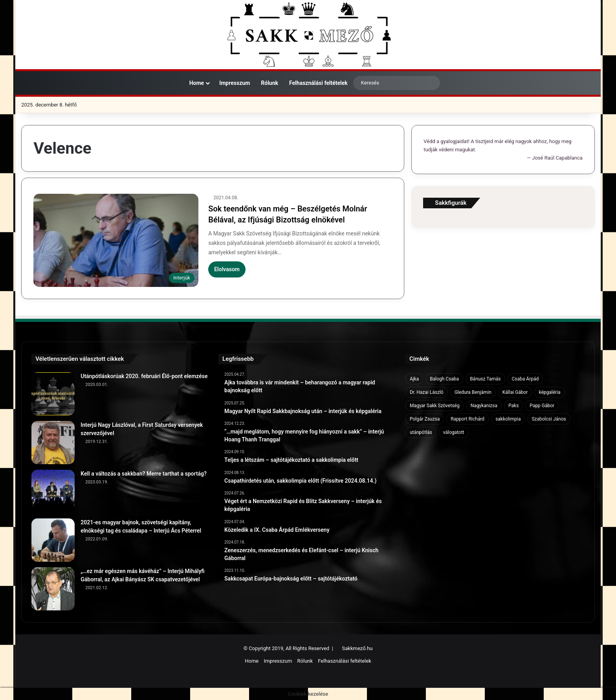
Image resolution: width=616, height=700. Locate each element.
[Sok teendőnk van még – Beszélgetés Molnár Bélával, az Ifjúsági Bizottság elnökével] (116, 240)
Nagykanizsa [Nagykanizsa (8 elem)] (484, 406)
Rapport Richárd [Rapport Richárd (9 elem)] (467, 419)
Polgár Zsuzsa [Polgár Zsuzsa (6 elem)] (425, 419)
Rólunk (269, 83)
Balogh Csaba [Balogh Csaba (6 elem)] (444, 379)
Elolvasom (227, 269)
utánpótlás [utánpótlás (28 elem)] (421, 432)
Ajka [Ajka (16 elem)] (414, 379)
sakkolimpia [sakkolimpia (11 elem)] (508, 419)
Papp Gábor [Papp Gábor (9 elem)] (542, 406)
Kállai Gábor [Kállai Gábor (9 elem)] (515, 392)
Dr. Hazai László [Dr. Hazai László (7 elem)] (427, 392)
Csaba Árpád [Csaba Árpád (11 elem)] (525, 379)
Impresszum (235, 83)
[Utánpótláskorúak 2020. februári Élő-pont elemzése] (53, 394)
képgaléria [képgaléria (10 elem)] (549, 392)
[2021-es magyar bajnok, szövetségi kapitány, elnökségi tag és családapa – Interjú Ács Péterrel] (53, 540)
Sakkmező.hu (357, 648)
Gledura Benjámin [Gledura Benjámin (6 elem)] (473, 392)
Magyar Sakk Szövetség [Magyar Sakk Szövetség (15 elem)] (435, 406)
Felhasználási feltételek (318, 83)
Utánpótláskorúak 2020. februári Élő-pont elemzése (144, 376)
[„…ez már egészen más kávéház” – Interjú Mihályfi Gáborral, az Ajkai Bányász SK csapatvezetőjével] (53, 589)
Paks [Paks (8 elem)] (513, 406)
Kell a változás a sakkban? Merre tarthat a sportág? (144, 474)
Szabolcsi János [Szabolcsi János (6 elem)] (549, 419)
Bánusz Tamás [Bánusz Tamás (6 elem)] (485, 379)
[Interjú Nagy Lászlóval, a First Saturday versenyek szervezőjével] (53, 443)
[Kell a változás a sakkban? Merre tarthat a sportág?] (53, 491)
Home (193, 83)
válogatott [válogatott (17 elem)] (454, 432)
